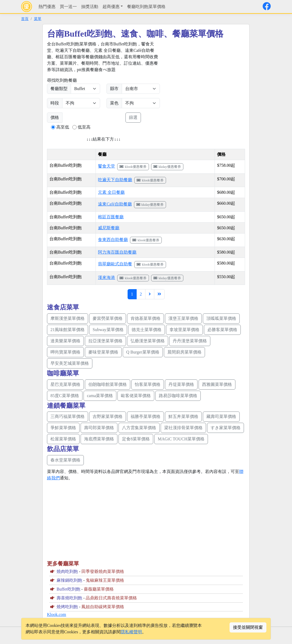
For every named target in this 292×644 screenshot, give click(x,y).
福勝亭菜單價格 (145, 416)
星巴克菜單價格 (65, 384)
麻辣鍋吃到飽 (69, 580)
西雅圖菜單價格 (217, 384)
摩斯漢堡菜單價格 (68, 318)
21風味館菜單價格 (68, 330)
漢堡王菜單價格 (183, 318)
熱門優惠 (47, 7)
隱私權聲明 (131, 632)
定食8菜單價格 (136, 439)
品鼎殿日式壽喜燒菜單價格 (111, 598)
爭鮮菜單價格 (63, 428)
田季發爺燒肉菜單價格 (103, 571)
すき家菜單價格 (226, 428)
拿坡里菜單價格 (184, 330)
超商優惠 (111, 7)
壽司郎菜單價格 (99, 428)
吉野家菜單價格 (108, 416)
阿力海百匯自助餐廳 (117, 252)
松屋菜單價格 (63, 439)
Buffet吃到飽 (68, 589)
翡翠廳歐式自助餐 (115, 264)
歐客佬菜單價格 (136, 396)
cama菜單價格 (100, 396)
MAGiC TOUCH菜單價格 (181, 439)
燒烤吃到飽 (67, 607)
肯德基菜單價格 (145, 318)
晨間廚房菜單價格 (184, 352)
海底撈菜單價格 (99, 439)
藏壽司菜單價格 (221, 416)
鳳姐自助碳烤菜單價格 (103, 607)
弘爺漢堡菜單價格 (148, 341)
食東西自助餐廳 (113, 240)
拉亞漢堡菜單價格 (105, 341)
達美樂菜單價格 (65, 341)
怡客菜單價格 (148, 384)
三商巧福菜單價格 (68, 416)
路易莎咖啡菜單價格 (178, 396)
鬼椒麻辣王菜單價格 (105, 580)
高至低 (63, 127)
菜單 (38, 19)
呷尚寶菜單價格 (65, 352)
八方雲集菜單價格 (139, 428)
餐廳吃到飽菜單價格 (146, 7)
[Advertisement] (211, 78)
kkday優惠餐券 (167, 167)
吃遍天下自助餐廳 (115, 180)
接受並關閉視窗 (248, 627)
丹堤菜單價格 (181, 384)
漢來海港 (106, 278)
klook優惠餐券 (133, 167)
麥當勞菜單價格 (108, 318)
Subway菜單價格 (108, 330)
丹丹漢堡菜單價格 (190, 341)
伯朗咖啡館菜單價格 (108, 384)
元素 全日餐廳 (111, 192)
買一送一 (68, 7)
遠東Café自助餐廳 (115, 204)
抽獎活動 (90, 7)
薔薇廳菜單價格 (99, 589)
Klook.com (57, 614)
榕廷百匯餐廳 (111, 217)
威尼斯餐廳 (109, 228)
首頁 (25, 19)
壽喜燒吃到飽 (69, 598)
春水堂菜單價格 (65, 460)
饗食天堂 (106, 166)
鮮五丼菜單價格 (183, 416)
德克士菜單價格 (147, 330)
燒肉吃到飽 (67, 571)
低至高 (84, 127)
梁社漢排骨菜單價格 (183, 428)
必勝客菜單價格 (222, 330)
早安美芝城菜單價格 (70, 363)
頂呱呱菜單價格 (221, 318)
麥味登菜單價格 (103, 352)
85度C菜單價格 (65, 396)
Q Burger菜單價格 (143, 352)
